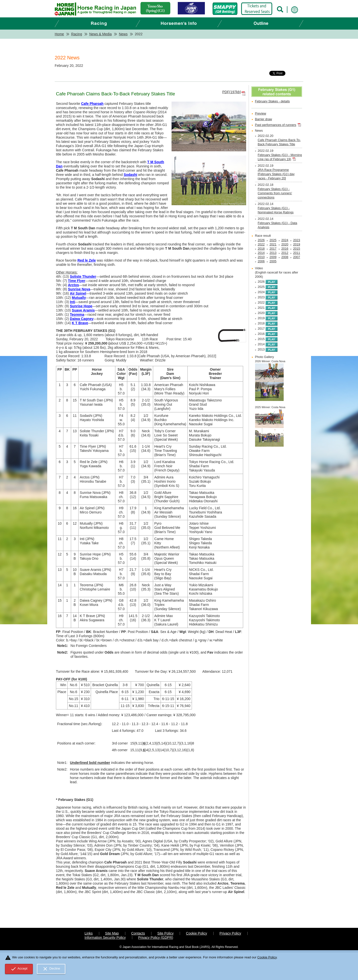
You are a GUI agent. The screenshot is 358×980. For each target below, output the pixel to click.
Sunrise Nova (79, 289)
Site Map (112, 933)
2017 (273, 249)
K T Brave (80, 323)
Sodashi (130, 175)
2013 (273, 253)
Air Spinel (78, 293)
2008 (285, 257)
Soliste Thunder (83, 276)
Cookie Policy (197, 933)
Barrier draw (264, 119)
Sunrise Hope (81, 306)
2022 (261, 244)
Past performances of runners (276, 125)
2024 (285, 240)
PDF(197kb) (232, 92)
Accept (19, 969)
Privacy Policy (230, 933)
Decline (51, 969)
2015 (297, 249)
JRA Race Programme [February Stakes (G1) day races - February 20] (276, 174)
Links (89, 933)
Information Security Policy (105, 938)
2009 (273, 257)
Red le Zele (87, 260)
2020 (285, 244)
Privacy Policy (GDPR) (156, 938)
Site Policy (165, 933)
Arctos (73, 285)
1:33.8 (132, 356)
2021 (273, 244)
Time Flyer (77, 281)
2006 (261, 261)
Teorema (77, 314)
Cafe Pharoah (92, 104)
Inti (72, 302)
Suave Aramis (83, 310)
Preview (261, 114)
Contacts (138, 933)
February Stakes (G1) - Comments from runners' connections (275, 193)
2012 (285, 253)
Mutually (79, 298)
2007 (297, 257)
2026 (261, 240)
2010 (261, 257)
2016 (285, 249)
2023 (297, 240)
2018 (261, 249)
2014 (261, 253)
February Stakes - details (272, 101)
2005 (273, 261)
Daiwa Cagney (82, 319)
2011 (297, 253)
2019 (297, 244)
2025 (273, 240)
